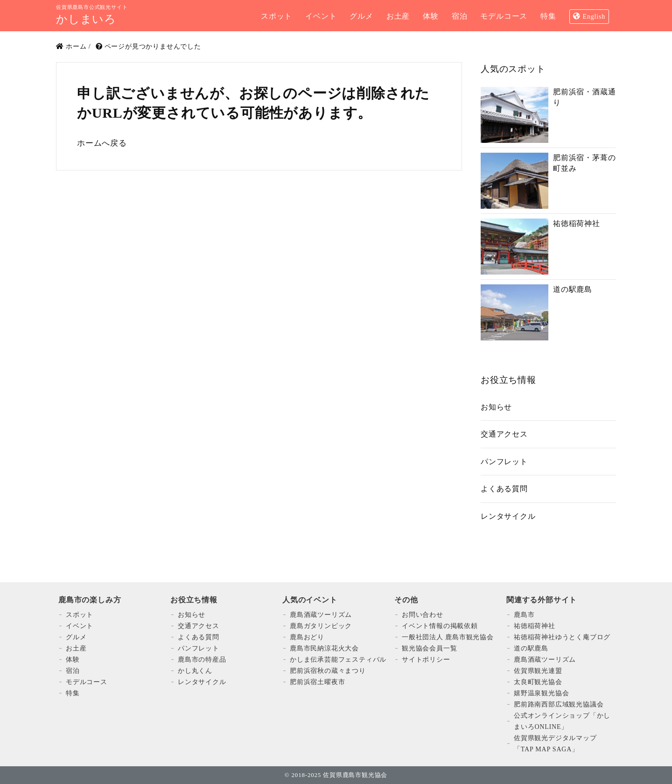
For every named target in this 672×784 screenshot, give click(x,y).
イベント (80, 626)
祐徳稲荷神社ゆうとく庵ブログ (562, 637)
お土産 (76, 648)
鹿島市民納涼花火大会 (324, 648)
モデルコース (87, 682)
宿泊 (73, 671)
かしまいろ (86, 19)
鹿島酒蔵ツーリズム (321, 615)
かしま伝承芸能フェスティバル (338, 660)
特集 (73, 693)
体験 (73, 660)
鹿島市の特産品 (202, 660)
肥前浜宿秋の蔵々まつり (328, 671)
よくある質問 (504, 489)
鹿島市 (524, 615)
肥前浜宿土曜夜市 (317, 682)
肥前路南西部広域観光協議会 (559, 704)
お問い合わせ (423, 615)
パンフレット (504, 462)
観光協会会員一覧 (429, 648)
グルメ (76, 637)
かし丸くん (195, 671)
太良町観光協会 (538, 682)
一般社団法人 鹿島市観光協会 (448, 637)
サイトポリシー (426, 660)
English (594, 17)
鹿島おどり (307, 637)
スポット (80, 615)
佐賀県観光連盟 (538, 671)
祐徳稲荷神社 (535, 626)
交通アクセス (504, 434)
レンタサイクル (508, 516)
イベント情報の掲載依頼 (440, 626)
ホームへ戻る (102, 143)
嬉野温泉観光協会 (541, 693)
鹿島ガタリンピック (321, 626)
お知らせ (496, 407)
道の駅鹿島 (531, 648)
